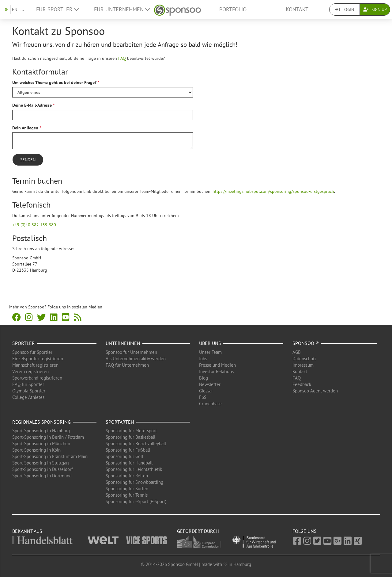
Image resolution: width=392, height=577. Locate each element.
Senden (28, 160)
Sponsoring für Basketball (130, 437)
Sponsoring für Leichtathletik (134, 469)
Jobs (203, 359)
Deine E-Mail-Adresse (32, 105)
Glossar (206, 391)
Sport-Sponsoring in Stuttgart (41, 463)
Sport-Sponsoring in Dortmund (42, 476)
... (22, 10)
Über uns (210, 343)
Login (345, 10)
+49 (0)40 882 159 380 (34, 225)
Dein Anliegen (25, 128)
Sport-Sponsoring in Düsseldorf (43, 469)
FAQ (122, 58)
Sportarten (120, 422)
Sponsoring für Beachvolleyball (136, 443)
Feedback (302, 384)
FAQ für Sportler (28, 384)
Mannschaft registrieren (35, 365)
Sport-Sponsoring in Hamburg (41, 431)
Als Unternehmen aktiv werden (136, 359)
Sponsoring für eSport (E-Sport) (136, 501)
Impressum (303, 365)
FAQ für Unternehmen (127, 365)
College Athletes (28, 397)
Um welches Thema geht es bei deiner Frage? (54, 82)
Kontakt (297, 9)
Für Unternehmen (122, 9)
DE (6, 10)
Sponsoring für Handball (129, 463)
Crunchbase (210, 404)
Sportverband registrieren (37, 378)
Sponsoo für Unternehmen (131, 352)
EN (15, 10)
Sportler (24, 343)
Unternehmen (123, 343)
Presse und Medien (217, 365)
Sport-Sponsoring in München (41, 443)
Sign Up (375, 10)
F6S (203, 397)
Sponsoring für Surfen (127, 489)
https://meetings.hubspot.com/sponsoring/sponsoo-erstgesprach (273, 191)
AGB (297, 352)
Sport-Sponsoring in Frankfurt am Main (50, 456)
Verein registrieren (30, 371)
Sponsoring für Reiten (127, 476)
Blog (204, 378)
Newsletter (210, 384)
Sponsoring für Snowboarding (134, 482)
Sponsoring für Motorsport (131, 431)
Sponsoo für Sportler (32, 352)
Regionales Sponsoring (41, 422)
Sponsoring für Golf (124, 456)
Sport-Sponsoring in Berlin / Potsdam (48, 437)
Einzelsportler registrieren (38, 359)
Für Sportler (57, 9)
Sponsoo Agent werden (315, 391)
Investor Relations (216, 371)
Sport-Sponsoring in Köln (36, 450)
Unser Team (210, 352)
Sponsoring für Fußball (128, 450)
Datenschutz (305, 359)
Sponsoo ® (306, 343)
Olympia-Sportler (29, 391)
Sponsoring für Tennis (127, 495)
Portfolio (233, 9)
